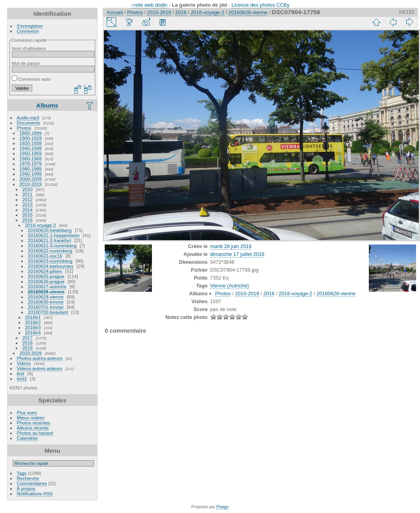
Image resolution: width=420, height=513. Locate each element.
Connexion (28, 31)
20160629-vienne (46, 297)
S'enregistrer (30, 26)
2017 (28, 338)
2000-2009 (31, 179)
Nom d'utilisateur (29, 48)
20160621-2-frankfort (50, 240)
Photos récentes (34, 423)
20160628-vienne (46, 292)
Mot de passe (26, 63)
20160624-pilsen (45, 271)
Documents (29, 123)
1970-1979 (31, 164)
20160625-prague (46, 276)
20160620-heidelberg (50, 230)
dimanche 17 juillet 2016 (237, 254)
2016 (28, 220)
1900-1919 (31, 138)
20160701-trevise (46, 307)
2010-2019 (31, 184)
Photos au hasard (35, 433)
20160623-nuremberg (50, 261)
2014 (28, 210)
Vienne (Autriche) (230, 286)
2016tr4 (33, 332)
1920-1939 (31, 143)
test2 (22, 379)
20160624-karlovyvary (51, 266)
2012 (28, 199)
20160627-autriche (47, 286)
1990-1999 (31, 174)
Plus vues (27, 412)
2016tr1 (33, 317)
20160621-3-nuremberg (52, 245)
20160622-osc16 (45, 256)
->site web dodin (149, 5)
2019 (28, 348)
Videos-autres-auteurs (40, 368)
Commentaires (32, 483)
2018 (28, 343)
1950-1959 (31, 153)
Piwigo (222, 507)
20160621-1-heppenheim (54, 235)
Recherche (28, 478)
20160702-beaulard (48, 312)
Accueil (115, 12)
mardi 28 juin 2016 (231, 246)
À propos (26, 488)
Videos (24, 363)
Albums (47, 105)
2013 (28, 205)
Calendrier (28, 438)
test (21, 373)
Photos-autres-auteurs (40, 358)
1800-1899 (31, 133)
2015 (28, 215)
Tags (22, 473)
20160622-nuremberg (50, 251)
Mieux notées (31, 418)
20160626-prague (46, 281)
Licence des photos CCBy (260, 5)
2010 (28, 189)
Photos (24, 128)
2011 (28, 194)
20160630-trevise (46, 302)
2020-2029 (31, 353)
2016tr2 (33, 322)
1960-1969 (31, 158)
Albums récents (33, 428)
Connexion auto (31, 79)
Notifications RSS (35, 494)
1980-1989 (31, 169)
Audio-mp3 (28, 118)
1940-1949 (31, 148)
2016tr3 (33, 327)
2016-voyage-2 (41, 225)
